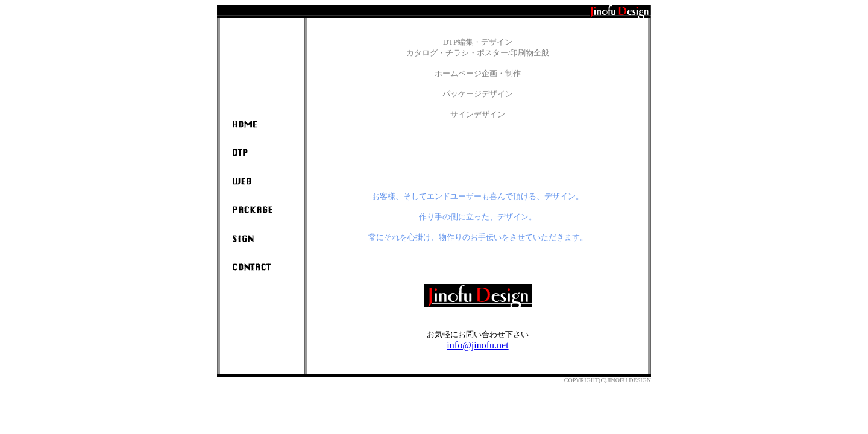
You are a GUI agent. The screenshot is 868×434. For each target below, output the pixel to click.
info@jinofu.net (477, 345)
